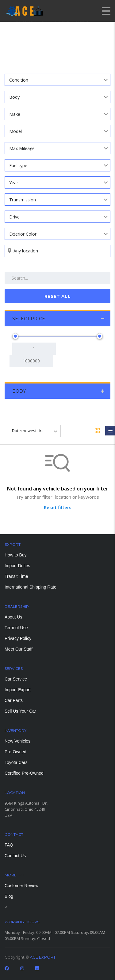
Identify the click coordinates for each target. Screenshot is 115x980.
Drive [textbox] (14, 217)
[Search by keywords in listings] (57, 278)
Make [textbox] (15, 114)
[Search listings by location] (57, 251)
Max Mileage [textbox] (22, 148)
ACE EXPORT (43, 957)
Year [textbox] (14, 183)
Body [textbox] (14, 97)
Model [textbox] (15, 131)
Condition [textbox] (19, 80)
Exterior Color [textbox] (23, 234)
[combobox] (57, 80)
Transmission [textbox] (23, 200)
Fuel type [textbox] (18, 165)
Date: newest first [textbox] (28, 431)
